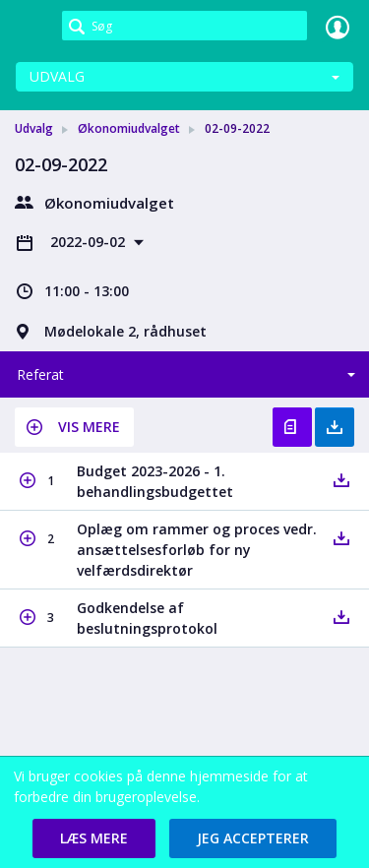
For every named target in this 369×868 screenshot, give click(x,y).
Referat (40, 374)
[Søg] (184, 26)
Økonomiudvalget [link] (129, 128)
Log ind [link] (338, 27)
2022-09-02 (90, 242)
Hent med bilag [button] (335, 427)
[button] (74, 427)
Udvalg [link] (34, 128)
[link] (31, 27)
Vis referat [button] (292, 427)
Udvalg (57, 76)
